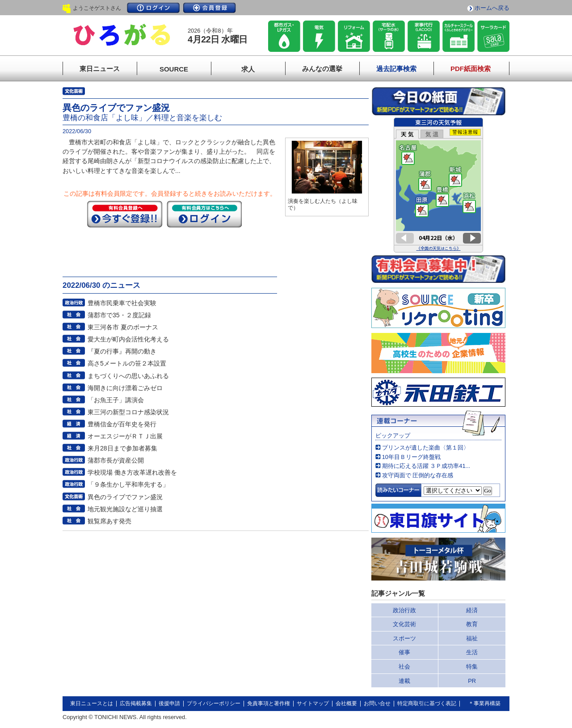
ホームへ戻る (492, 8)
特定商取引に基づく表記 (427, 703)
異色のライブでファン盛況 (125, 497)
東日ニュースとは (92, 703)
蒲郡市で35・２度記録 (119, 315)
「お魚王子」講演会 (116, 400)
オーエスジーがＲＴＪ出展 (125, 436)
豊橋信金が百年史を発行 (122, 424)
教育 (472, 624)
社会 (404, 667)
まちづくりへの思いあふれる (128, 376)
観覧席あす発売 (109, 521)
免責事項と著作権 (269, 703)
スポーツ (404, 638)
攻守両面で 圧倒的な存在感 (418, 475)
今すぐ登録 (125, 214)
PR (472, 681)
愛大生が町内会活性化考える (128, 339)
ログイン (153, 8)
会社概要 (346, 703)
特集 (472, 667)
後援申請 (169, 703)
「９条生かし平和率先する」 (128, 484)
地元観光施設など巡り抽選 (125, 509)
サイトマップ (313, 703)
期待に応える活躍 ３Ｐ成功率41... (426, 466)
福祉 (472, 638)
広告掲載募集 (136, 703)
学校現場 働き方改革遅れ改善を (132, 472)
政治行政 (404, 610)
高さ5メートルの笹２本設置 (127, 363)
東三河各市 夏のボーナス (123, 327)
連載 (404, 681)
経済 (472, 610)
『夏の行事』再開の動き (122, 351)
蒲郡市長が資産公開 (116, 460)
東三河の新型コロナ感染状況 (128, 412)
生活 (472, 652)
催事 (404, 652)
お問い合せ (377, 703)
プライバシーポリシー (214, 703)
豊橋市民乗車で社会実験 (122, 303)
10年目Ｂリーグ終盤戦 (411, 457)
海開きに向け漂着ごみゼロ (125, 388)
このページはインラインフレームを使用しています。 (438, 185)
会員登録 (210, 8)
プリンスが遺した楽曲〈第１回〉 (426, 448)
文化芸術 (404, 624)
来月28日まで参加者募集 (122, 448)
